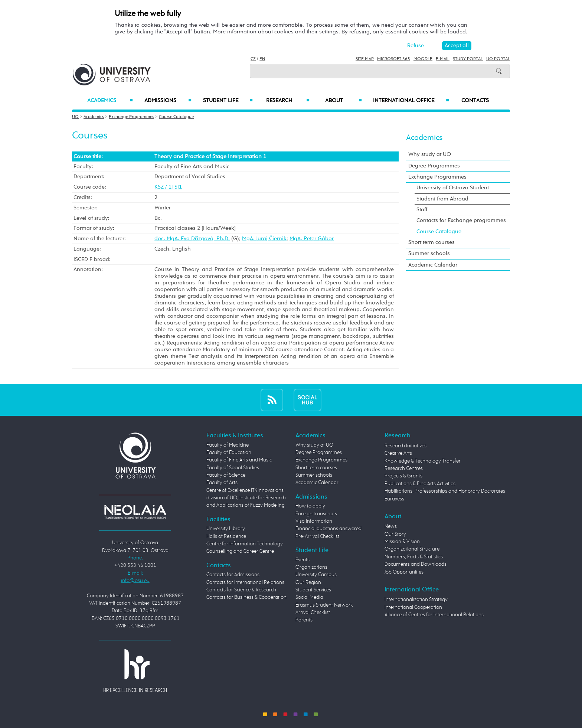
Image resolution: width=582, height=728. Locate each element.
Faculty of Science (226, 475)
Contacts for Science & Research (241, 590)
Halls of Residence (226, 536)
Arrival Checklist (313, 613)
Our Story (395, 534)
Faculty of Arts (222, 483)
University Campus (316, 575)
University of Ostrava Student (453, 188)
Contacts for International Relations (245, 582)
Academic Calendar (433, 265)
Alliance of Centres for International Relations (434, 615)
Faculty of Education (229, 453)
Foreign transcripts (316, 514)
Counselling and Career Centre (240, 551)
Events (303, 560)
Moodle (423, 59)
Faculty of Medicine (228, 445)
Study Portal (468, 59)
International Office (411, 101)
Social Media (309, 597)
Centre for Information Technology (245, 544)
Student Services (313, 590)
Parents (304, 620)
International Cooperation (413, 607)
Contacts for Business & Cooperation (246, 597)
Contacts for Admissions (233, 575)
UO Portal (498, 59)
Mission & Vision (402, 542)
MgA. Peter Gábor (312, 239)
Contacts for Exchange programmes (461, 220)
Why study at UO (430, 154)
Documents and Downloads (416, 564)
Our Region (308, 582)
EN (262, 59)
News (391, 526)
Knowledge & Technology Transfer (423, 461)
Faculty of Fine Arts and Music (239, 460)
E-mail (443, 59)
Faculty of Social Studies (233, 468)
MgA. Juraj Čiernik (264, 239)
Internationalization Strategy (416, 600)
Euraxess (394, 499)
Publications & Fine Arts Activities (420, 484)
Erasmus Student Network (324, 605)
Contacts (475, 101)
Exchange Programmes (131, 117)
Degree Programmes (434, 166)
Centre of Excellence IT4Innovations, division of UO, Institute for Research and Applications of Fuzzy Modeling (246, 498)
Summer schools (429, 253)
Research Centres (404, 469)
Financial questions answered (328, 529)
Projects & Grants (403, 476)
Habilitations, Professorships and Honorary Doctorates (445, 491)
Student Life (228, 101)
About (344, 101)
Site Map (365, 59)
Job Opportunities (404, 572)
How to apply (310, 506)
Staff (422, 210)
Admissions (168, 101)
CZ (253, 59)
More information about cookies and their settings (276, 32)
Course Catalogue (176, 117)
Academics (110, 101)
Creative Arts (398, 453)
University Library (226, 529)
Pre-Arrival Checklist (317, 536)
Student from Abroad (442, 199)
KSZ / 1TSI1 (168, 187)
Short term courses (431, 242)
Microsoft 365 (394, 59)
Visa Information (314, 521)
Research (288, 101)
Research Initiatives (406, 446)
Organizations (311, 567)
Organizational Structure (412, 549)
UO (75, 117)
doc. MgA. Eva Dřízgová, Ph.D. (192, 239)
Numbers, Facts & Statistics (414, 557)
